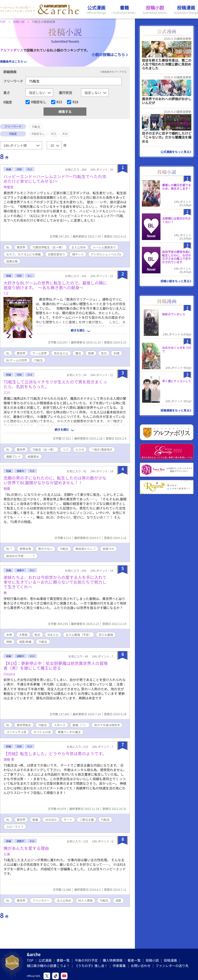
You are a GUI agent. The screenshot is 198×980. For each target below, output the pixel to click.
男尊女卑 (25, 549)
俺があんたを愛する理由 (26, 848)
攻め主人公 (61, 353)
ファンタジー (41, 900)
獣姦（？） (80, 725)
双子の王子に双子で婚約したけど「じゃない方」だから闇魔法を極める (167, 137)
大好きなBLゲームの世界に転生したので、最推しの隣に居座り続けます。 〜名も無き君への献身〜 (55, 285)
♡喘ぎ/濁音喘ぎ (102, 449)
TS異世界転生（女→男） (48, 247)
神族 (9, 642)
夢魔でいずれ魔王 (69, 732)
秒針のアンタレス (174, 314)
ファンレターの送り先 (172, 966)
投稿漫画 (170, 960)
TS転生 (38, 360)
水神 (9, 635)
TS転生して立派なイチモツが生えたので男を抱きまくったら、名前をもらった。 (55, 384)
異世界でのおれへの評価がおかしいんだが (167, 101)
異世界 (21, 247)
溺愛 (118, 900)
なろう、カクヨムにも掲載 (24, 254)
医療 (91, 353)
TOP (30, 960)
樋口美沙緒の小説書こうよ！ (48, 966)
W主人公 (53, 635)
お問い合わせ (141, 966)
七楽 (7, 854)
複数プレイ (13, 456)
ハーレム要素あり (104, 247)
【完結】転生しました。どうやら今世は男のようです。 (55, 754)
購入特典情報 (113, 960)
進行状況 (65, 93)
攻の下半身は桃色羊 (107, 725)
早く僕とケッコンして (177, 381)
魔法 (78, 353)
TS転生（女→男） (44, 449)
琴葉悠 (8, 187)
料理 (117, 353)
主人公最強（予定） (79, 635)
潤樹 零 (9, 759)
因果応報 (12, 261)
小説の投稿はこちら (108, 54)
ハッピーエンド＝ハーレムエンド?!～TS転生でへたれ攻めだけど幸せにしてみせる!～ (55, 179)
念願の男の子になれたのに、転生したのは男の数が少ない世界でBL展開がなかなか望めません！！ (55, 480)
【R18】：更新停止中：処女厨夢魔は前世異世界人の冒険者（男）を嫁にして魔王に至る (56, 666)
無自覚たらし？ (86, 549)
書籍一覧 (63, 960)
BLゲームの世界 (17, 360)
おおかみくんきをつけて (177, 349)
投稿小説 (152, 960)
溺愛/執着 (25, 642)
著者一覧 (134, 960)
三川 (7, 392)
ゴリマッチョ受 (16, 732)
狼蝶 (7, 488)
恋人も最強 (106, 635)
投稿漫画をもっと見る (175, 410)
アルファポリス (12, 50)
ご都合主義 (87, 820)
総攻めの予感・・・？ (21, 556)
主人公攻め (79, 247)
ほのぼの (51, 820)
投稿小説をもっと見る (175, 281)
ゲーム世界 (40, 353)
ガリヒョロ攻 (42, 732)
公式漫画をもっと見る (175, 152)
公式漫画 (45, 960)
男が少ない (45, 549)
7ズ (6, 293)
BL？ (9, 549)
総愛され (108, 549)
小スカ (80, 449)
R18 (75, 102)
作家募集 (119, 966)
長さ (7, 93)
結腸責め (33, 456)
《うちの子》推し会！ (91, 966)
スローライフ (15, 827)
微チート (78, 254)
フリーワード (13, 81)
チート (68, 820)
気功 (104, 353)
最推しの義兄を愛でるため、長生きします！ (177, 187)
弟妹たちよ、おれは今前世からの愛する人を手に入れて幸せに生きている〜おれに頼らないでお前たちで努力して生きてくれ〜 (55, 582)
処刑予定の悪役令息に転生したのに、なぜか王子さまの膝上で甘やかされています (177, 257)
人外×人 (60, 725)
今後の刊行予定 (86, 960)
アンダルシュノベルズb (106, 254)
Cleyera (9, 674)
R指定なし (39, 102)
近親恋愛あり (57, 254)
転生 (38, 635)
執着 (35, 820)
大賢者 (23, 635)
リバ (66, 449)
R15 (59, 102)
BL (8, 247)
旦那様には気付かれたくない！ (177, 220)
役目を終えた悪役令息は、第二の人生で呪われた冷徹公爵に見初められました (167, 64)
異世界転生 (24, 725)
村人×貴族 (85, 900)
